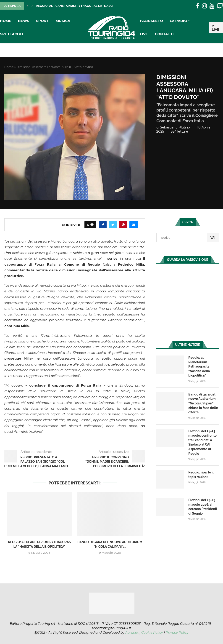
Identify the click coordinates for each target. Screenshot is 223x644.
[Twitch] (220, 6)
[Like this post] (92, 225)
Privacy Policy (177, 633)
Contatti (164, 34)
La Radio (178, 21)
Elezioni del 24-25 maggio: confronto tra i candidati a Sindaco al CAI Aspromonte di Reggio (202, 442)
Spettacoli (12, 34)
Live (144, 34)
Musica (63, 21)
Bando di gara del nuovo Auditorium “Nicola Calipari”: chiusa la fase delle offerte (203, 403)
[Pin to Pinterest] (123, 225)
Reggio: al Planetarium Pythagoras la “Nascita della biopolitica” (93, 6)
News (24, 21)
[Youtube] (212, 6)
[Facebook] (198, 6)
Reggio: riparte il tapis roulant (201, 475)
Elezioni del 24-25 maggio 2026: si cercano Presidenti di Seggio (203, 507)
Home (6, 21)
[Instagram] (204, 6)
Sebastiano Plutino (175, 127)
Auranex (132, 633)
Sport (42, 21)
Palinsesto (151, 21)
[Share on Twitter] (113, 225)
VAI (213, 238)
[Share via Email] (134, 225)
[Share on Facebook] (103, 225)
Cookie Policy (152, 633)
